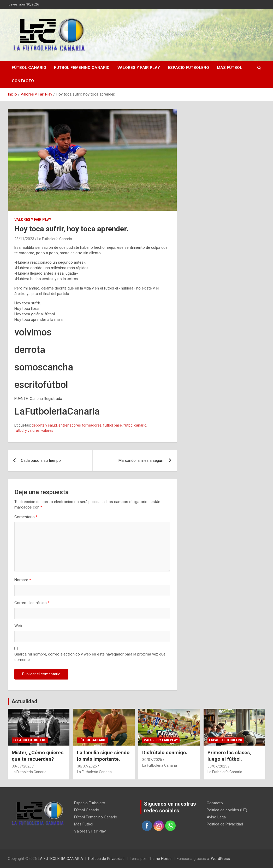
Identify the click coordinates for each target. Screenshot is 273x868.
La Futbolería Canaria (55, 239)
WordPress (220, 859)
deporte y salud (44, 425)
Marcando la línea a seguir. (141, 460)
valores (47, 430)
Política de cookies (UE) (227, 810)
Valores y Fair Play (139, 68)
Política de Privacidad (225, 824)
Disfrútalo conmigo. (165, 752)
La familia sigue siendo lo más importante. (103, 756)
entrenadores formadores (80, 425)
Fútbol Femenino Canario (82, 68)
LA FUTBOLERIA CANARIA (60, 859)
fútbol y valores (27, 430)
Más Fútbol (230, 68)
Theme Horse (160, 859)
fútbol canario (135, 425)
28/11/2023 (24, 239)
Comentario (26, 517)
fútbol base (112, 425)
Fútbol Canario (29, 68)
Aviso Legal (217, 817)
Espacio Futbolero (188, 68)
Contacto (23, 81)
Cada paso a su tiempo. (41, 460)
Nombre (23, 580)
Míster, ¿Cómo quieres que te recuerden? (38, 756)
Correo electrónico (32, 603)
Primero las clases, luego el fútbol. (229, 756)
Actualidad (24, 701)
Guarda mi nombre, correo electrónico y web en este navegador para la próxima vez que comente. (90, 657)
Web (18, 626)
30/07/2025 (22, 766)
